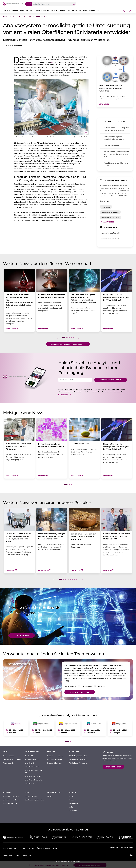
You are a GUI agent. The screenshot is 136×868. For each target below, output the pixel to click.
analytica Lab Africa (34, 780)
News (71, 796)
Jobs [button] (68, 11)
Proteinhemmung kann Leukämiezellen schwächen (115, 138)
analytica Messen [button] (11, 11)
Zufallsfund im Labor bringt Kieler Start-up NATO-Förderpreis (117, 129)
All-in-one (73, 811)
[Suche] (74, 4)
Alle (28, 4)
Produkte (73, 800)
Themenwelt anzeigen (80, 692)
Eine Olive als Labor (112, 145)
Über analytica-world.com (47, 848)
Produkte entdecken (55, 756)
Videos (50, 796)
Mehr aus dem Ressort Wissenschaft (68, 344)
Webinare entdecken (11, 796)
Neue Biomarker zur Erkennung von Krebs (116, 164)
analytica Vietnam (33, 776)
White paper (74, 803)
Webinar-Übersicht (10, 803)
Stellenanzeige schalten (34, 800)
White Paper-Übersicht (78, 763)
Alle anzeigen (107, 222)
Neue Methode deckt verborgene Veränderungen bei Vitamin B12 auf (117, 154)
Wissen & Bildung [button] (79, 11)
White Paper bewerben (78, 759)
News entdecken (9, 756)
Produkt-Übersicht (54, 763)
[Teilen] (124, 11)
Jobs (71, 807)
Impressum (7, 855)
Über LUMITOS (28, 848)
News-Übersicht (9, 763)
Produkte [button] (30, 11)
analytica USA (32, 783)
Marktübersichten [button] (44, 11)
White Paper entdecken (78, 756)
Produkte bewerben (55, 759)
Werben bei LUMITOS (11, 848)
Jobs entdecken (31, 796)
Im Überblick (30, 756)
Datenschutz (28, 855)
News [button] (22, 11)
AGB (17, 855)
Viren (53, 62)
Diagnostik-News (22, 635)
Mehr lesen (65, 395)
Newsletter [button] (94, 11)
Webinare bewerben (11, 800)
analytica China (32, 766)
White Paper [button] (59, 11)
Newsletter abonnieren (111, 380)
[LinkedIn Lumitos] (131, 855)
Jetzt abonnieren (113, 767)
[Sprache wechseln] (130, 11)
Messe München (32, 759)
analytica (30, 763)
